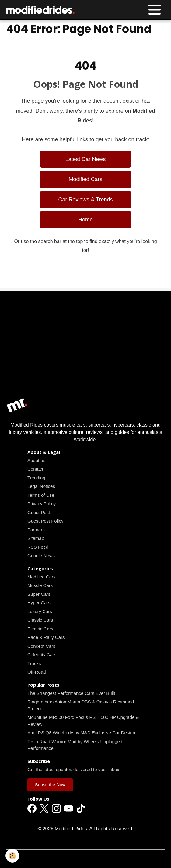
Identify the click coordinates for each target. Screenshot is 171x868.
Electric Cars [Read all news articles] (40, 629)
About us (36, 460)
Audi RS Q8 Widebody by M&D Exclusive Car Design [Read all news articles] (81, 733)
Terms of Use (41, 495)
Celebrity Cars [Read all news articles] (42, 655)
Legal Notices (41, 486)
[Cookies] (12, 856)
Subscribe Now (50, 785)
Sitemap (36, 538)
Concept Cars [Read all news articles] (41, 646)
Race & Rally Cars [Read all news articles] (46, 637)
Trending (36, 478)
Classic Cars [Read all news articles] (40, 620)
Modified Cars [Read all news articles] (85, 179)
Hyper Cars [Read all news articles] (39, 603)
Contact (35, 469)
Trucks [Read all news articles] (34, 663)
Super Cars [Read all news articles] (39, 594)
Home (85, 220)
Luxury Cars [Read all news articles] (40, 611)
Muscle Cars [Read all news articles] (40, 585)
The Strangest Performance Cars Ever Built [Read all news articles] (71, 693)
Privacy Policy (42, 504)
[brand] (42, 10)
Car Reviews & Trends (85, 200)
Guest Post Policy (45, 521)
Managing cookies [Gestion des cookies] (86, 858)
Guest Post (39, 512)
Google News (41, 556)
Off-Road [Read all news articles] (37, 672)
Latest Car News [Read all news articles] (85, 159)
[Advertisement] (85, 352)
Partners (36, 530)
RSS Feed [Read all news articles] (38, 547)
